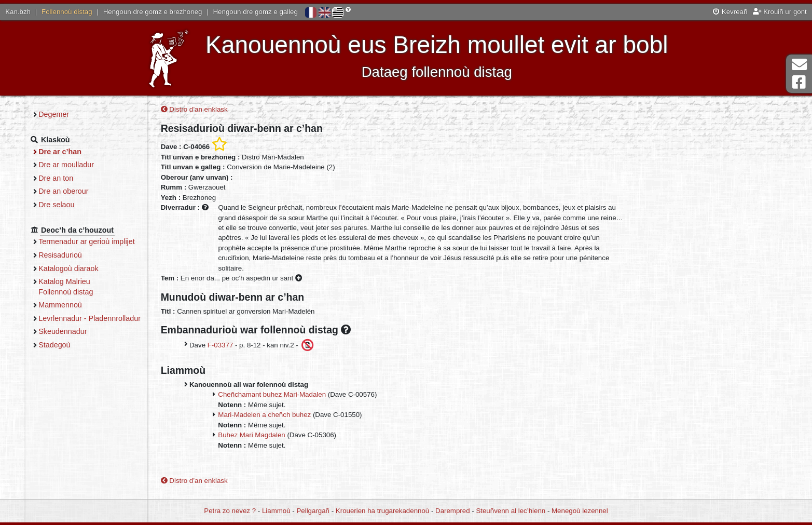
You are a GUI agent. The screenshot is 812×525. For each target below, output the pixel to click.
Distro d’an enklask (240, 111)
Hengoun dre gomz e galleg (256, 12)
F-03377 (267, 347)
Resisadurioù (109, 255)
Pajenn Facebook (799, 82)
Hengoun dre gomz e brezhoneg (153, 12)
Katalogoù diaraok (117, 268)
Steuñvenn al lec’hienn (511, 511)
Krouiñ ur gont (780, 12)
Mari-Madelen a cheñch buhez (311, 417)
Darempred (453, 511)
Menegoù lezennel (580, 511)
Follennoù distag (67, 12)
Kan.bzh (18, 12)
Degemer (102, 114)
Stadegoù (103, 355)
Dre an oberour (112, 191)
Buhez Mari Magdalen (298, 437)
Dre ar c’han (109, 152)
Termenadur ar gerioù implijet (135, 241)
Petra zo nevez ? (230, 511)
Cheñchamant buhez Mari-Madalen (318, 396)
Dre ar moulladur (115, 165)
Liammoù (276, 511)
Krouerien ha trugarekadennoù (382, 511)
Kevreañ (730, 12)
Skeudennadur (111, 342)
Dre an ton (105, 178)
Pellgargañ (313, 511)
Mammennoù (109, 305)
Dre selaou (105, 205)
